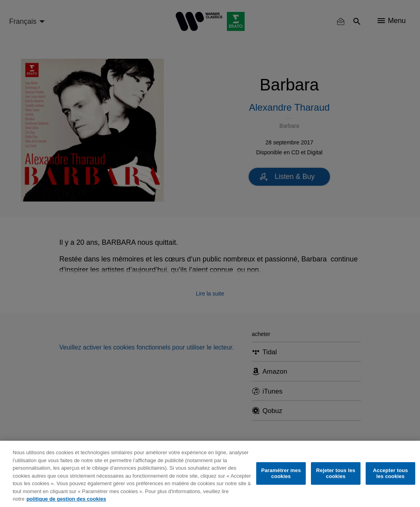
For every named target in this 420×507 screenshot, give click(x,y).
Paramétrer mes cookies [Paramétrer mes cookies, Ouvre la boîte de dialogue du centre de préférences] (281, 473)
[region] (210, 474)
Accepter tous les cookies (390, 473)
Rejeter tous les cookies (336, 473)
